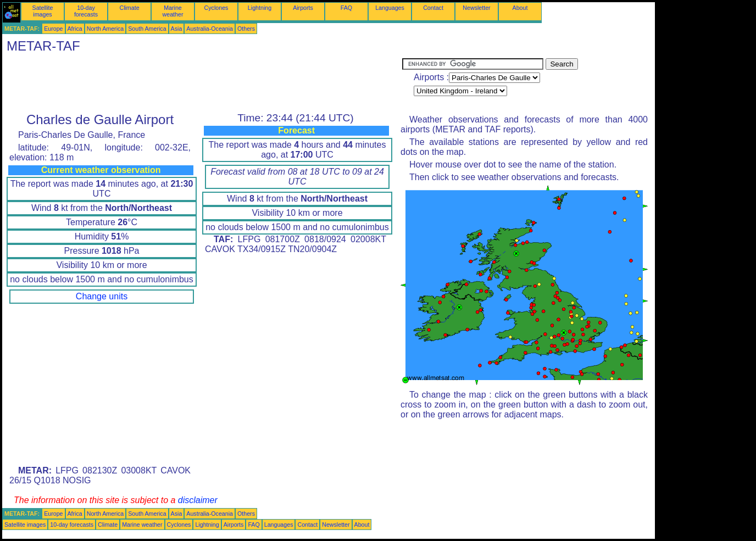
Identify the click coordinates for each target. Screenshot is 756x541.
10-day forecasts (86, 11)
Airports (303, 8)
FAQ (346, 8)
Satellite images (43, 11)
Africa (75, 29)
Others (246, 29)
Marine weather (173, 11)
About (520, 8)
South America (147, 29)
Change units (102, 296)
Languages (390, 8)
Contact (433, 8)
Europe (53, 29)
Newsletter (476, 8)
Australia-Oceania (210, 29)
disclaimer (198, 500)
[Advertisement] (202, 83)
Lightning (260, 8)
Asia (177, 29)
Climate (129, 8)
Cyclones (216, 8)
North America (105, 29)
